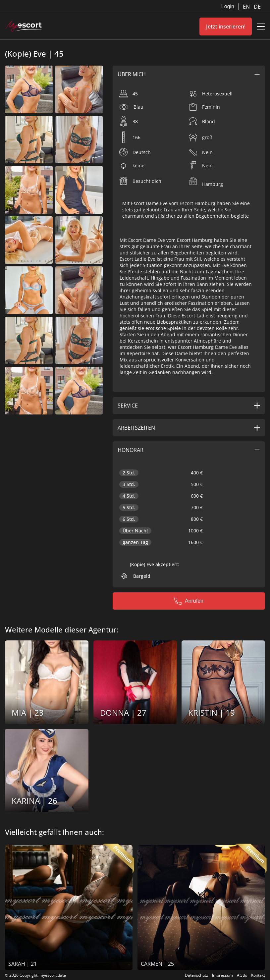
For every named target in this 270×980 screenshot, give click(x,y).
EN (247, 7)
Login (228, 6)
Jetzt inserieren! (226, 27)
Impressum (222, 975)
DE (257, 7)
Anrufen (189, 601)
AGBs (242, 975)
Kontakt (258, 975)
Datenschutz (196, 975)
